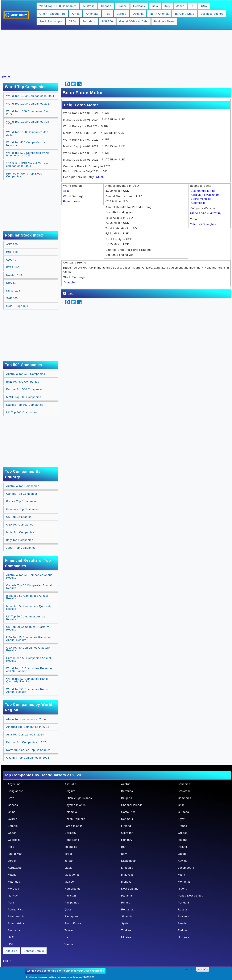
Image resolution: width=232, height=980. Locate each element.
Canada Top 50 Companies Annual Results (29, 587)
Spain (125, 924)
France (122, 6)
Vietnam (70, 944)
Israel (68, 854)
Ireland (182, 847)
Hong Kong (72, 840)
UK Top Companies (19, 517)
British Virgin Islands (78, 798)
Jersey (12, 861)
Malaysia (127, 875)
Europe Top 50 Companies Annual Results (29, 659)
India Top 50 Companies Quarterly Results (29, 608)
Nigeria (183, 889)
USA (204, 6)
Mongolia (184, 882)
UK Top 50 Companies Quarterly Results (28, 628)
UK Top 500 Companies (22, 413)
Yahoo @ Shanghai (204, 224)
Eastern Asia (72, 202)
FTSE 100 (13, 268)
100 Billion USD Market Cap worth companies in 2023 (29, 165)
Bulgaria (127, 798)
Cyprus (13, 819)
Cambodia (185, 798)
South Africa (16, 924)
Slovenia (184, 917)
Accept (189, 969)
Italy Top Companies (20, 540)
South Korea (73, 924)
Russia (182, 910)
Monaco (126, 882)
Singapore (71, 917)
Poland (126, 903)
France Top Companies (21, 501)
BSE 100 (12, 252)
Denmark (127, 819)
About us (11, 951)
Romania (127, 910)
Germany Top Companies (23, 509)
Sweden (183, 924)
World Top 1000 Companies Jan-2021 (28, 133)
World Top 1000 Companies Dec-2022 (28, 113)
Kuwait (182, 861)
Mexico (69, 882)
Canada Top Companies (22, 494)
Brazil (12, 798)
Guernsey (14, 840)
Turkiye (183, 930)
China (100, 177)
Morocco (13, 889)
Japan (180, 6)
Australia (89, 6)
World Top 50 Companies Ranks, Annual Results (28, 691)
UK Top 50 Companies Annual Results (26, 618)
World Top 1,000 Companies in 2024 (30, 96)
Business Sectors (212, 14)
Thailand (127, 930)
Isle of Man (15, 854)
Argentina (14, 784)
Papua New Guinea (191, 896)
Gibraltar (127, 833)
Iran (124, 847)
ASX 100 (12, 244)
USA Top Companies (20, 525)
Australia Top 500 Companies (26, 374)
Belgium (70, 791)
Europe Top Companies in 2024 (27, 742)
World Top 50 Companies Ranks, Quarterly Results (28, 680)
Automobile (198, 203)
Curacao (183, 812)
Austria (126, 784)
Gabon (12, 833)
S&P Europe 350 (17, 306)
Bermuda (127, 791)
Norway (13, 896)
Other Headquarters (52, 14)
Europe (121, 14)
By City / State (185, 14)
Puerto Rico (16, 910)
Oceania (138, 14)
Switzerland (16, 930)
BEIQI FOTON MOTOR (206, 214)
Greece (183, 833)
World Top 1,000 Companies (58, 6)
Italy (167, 6)
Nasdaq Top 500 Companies (25, 405)
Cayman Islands (75, 805)
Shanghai (70, 282)
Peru (11, 903)
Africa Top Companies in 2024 (26, 719)
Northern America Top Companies (28, 750)
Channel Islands (132, 805)
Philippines (72, 903)
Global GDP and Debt (134, 22)
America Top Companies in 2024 (28, 727)
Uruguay (183, 937)
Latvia (69, 868)
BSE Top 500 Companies (23, 382)
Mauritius (14, 882)
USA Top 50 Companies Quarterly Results (28, 649)
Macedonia (72, 875)
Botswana (184, 791)
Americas (92, 14)
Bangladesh (16, 791)
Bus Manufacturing (203, 191)
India (155, 6)
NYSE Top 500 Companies (24, 397)
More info (88, 977)
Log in (7, 961)
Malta (181, 875)
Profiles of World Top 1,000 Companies (24, 175)
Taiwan (69, 930)
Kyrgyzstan (15, 868)
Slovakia (127, 917)
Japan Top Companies (21, 548)
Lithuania (127, 868)
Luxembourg (186, 868)
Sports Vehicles (201, 199)
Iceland (183, 840)
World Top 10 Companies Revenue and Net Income (29, 670)
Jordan (69, 861)
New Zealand (130, 889)
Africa (76, 14)
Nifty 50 (11, 283)
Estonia (13, 826)
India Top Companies (20, 532)
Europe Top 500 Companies (24, 389)
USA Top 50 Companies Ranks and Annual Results (29, 639)
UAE (11, 937)
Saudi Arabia (16, 917)
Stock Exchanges (51, 22)
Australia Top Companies (23, 486)
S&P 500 (107, 22)
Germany (139, 6)
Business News (164, 22)
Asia (107, 14)
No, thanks (203, 969)
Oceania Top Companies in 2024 (28, 758)
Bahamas (184, 784)
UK (193, 6)
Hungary (127, 840)
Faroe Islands (74, 826)
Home (6, 77)
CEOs (72, 22)
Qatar (68, 910)
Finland (126, 826)
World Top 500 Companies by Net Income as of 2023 (28, 154)
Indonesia (71, 847)
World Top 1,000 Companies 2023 (29, 104)
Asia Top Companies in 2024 (25, 735)
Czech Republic (75, 819)
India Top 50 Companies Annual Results (27, 597)
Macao (12, 875)
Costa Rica (128, 812)
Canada (106, 6)
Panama (127, 896)
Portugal (183, 903)
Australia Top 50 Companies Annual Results (30, 576)
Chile (181, 805)
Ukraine (126, 937)
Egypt (182, 819)
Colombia (71, 812)
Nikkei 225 (13, 291)
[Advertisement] (117, 52)
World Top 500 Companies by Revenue (26, 144)
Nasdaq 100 (14, 275)
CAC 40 (11, 260)
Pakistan (70, 896)
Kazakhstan (129, 861)
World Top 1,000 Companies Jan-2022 (28, 123)
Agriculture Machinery (205, 195)
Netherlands (72, 889)
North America (159, 14)
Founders (89, 22)
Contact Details (34, 951)
